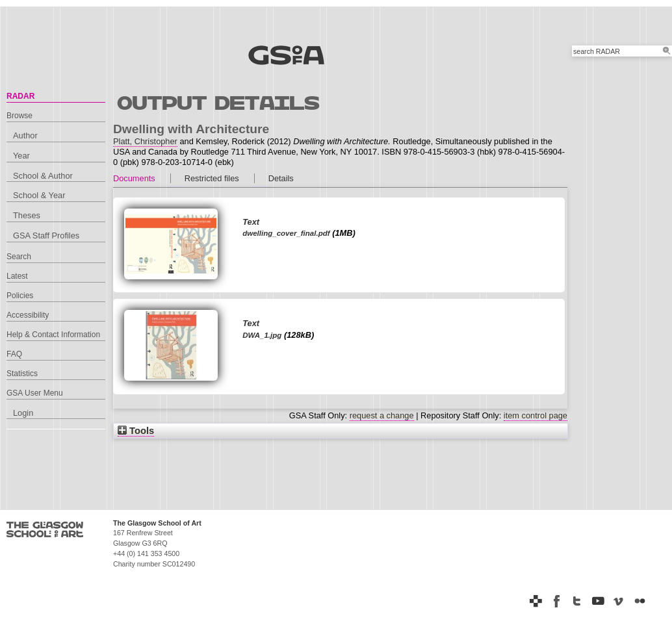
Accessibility (28, 315)
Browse (19, 116)
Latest (17, 276)
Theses (27, 215)
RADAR (20, 96)
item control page (536, 415)
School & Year (39, 195)
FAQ (14, 354)
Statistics (22, 374)
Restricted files (212, 178)
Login (23, 413)
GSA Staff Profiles (46, 235)
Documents (134, 178)
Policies (20, 296)
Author (25, 135)
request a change (382, 415)
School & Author (43, 176)
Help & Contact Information (53, 335)
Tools (136, 431)
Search (19, 257)
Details (281, 178)
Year (21, 156)
